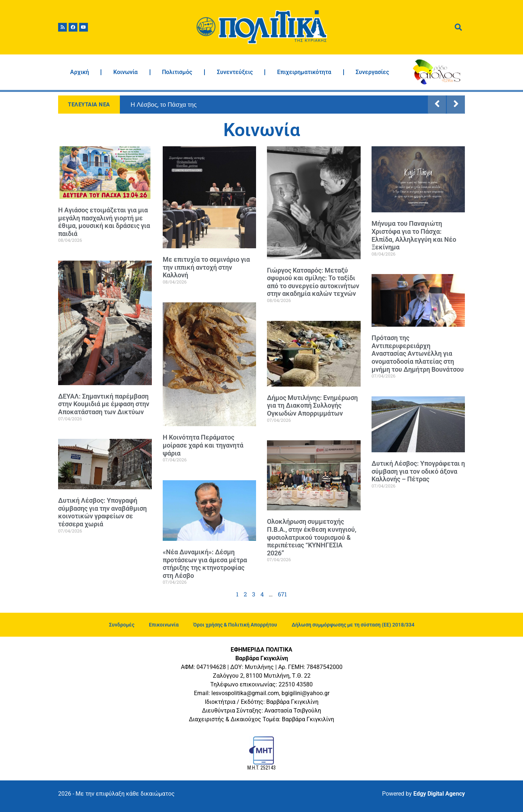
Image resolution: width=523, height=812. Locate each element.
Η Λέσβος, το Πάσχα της (164, 105)
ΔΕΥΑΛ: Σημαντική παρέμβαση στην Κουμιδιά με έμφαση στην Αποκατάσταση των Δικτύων (104, 404)
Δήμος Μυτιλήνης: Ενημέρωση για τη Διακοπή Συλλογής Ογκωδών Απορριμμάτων (312, 405)
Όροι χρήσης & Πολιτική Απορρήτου (235, 625)
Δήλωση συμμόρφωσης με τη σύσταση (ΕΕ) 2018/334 (353, 625)
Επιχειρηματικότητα (304, 72)
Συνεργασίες (372, 72)
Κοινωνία (125, 72)
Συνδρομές (122, 625)
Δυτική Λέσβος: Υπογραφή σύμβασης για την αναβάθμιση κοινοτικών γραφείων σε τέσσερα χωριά (102, 512)
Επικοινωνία (164, 625)
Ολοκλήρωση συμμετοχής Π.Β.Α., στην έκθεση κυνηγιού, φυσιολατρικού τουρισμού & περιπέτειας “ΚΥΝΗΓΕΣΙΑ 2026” (312, 537)
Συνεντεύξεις (235, 72)
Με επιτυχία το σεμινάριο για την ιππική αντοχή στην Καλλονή (206, 267)
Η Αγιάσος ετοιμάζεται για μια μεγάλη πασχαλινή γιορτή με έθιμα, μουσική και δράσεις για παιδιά (104, 222)
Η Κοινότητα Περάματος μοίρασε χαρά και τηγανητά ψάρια (203, 445)
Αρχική (80, 72)
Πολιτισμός (177, 72)
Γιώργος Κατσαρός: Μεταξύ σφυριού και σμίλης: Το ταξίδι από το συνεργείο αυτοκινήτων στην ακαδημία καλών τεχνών (313, 282)
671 (282, 594)
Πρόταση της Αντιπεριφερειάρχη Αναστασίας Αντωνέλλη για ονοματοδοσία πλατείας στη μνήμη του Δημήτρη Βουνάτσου (418, 353)
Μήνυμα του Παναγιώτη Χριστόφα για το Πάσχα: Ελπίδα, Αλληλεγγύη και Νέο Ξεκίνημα (414, 235)
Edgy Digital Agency (439, 794)
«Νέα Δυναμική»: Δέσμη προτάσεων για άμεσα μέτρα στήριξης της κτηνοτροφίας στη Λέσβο (205, 564)
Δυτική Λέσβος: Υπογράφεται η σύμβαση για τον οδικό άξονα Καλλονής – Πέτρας (418, 471)
